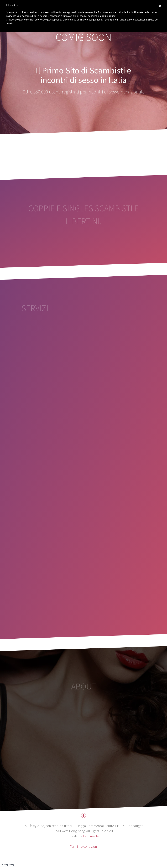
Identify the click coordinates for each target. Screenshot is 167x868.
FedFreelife (91, 836)
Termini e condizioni (84, 846)
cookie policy (108, 16)
